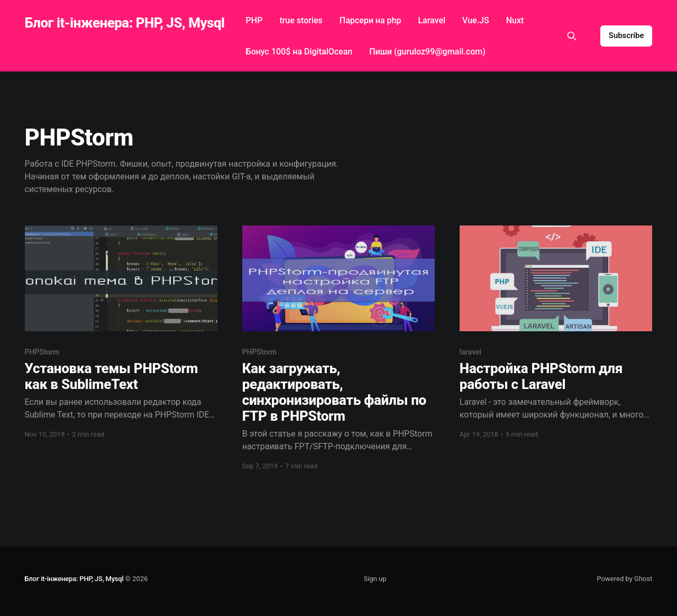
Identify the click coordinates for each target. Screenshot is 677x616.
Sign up (375, 579)
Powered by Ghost (625, 579)
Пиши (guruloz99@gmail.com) (427, 52)
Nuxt (515, 20)
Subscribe (626, 35)
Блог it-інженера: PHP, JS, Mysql (125, 23)
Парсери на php (370, 20)
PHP (254, 20)
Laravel (432, 20)
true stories (301, 20)
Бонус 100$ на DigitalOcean (299, 52)
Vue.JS (476, 20)
